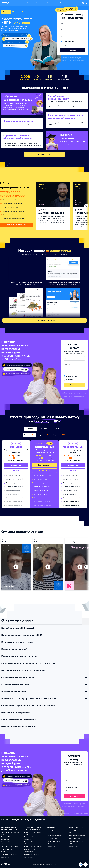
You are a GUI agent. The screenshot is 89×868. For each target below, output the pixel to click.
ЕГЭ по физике (51, 844)
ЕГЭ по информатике (53, 841)
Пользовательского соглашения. (74, 62)
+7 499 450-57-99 (51, 865)
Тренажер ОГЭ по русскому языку (33, 833)
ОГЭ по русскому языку (77, 830)
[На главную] (6, 865)
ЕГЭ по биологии (52, 838)
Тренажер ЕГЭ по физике (9, 854)
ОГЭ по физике (74, 844)
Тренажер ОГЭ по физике (32, 854)
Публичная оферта (38, 865)
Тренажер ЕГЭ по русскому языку (10, 833)
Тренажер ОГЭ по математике (30, 838)
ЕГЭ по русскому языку (54, 830)
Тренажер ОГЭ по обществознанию (30, 843)
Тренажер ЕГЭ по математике (7, 838)
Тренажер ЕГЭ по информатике (7, 851)
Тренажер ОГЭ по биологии (33, 847)
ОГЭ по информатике (76, 841)
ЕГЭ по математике (53, 833)
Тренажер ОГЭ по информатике (30, 851)
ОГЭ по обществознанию (77, 836)
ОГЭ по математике (76, 833)
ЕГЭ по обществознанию (55, 836)
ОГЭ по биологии (75, 838)
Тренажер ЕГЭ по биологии (10, 847)
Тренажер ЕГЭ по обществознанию (7, 843)
